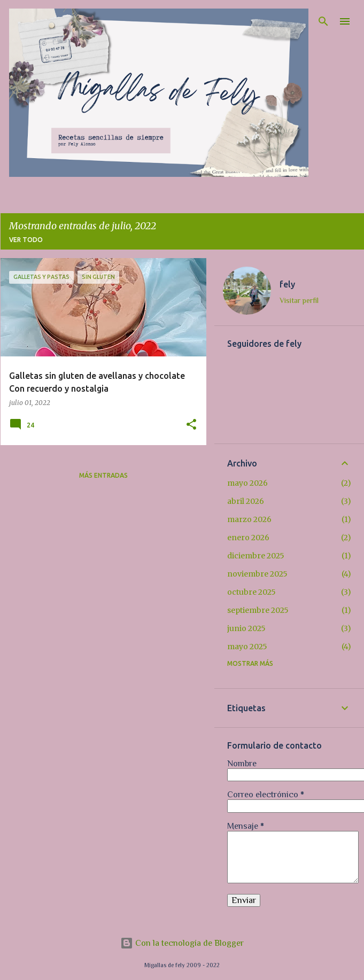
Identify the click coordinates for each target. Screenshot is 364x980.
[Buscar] (323, 21)
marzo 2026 (249, 519)
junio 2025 (246, 628)
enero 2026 (248, 538)
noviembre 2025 (257, 574)
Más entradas (103, 475)
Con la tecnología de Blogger (182, 943)
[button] (191, 425)
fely (287, 284)
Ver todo (26, 240)
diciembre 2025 (256, 556)
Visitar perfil (299, 300)
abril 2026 (246, 501)
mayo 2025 (247, 647)
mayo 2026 (247, 483)
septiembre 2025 (258, 610)
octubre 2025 (251, 592)
